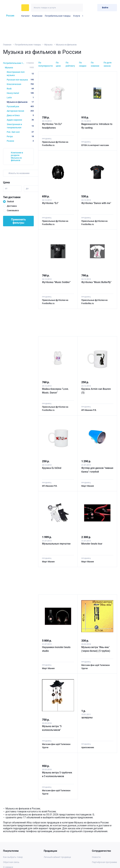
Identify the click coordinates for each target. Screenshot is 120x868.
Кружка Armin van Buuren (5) (96, 391)
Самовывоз (13, 210)
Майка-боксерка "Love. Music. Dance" (55, 391)
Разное (20, 141)
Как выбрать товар (13, 857)
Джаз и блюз (20, 115)
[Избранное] (87, 8)
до (27, 188)
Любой (10, 202)
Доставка (12, 206)
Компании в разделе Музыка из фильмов (17, 156)
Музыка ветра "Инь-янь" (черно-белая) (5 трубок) (96, 649)
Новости (96, 857)
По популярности (45, 64)
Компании (37, 16)
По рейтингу (70, 64)
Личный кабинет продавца (57, 857)
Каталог (25, 16)
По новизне (95, 64)
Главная (7, 45)
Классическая (20, 84)
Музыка (48, 45)
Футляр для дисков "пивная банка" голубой (97, 470)
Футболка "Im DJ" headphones (52, 126)
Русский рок (20, 106)
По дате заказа (108, 64)
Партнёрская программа (104, 862)
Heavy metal (20, 93)
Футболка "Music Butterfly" (96, 282)
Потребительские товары (58, 16)
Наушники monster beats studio (56, 649)
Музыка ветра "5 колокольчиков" (52, 728)
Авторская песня (20, 111)
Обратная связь (11, 862)
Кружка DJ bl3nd (52, 468)
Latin (20, 98)
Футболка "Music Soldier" (56, 282)
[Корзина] (94, 8)
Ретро (20, 136)
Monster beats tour (92, 544)
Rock (20, 89)
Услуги (76, 16)
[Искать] (79, 8)
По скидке (83, 64)
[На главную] (11, 8)
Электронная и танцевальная (20, 126)
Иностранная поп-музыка (20, 74)
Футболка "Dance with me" (96, 203)
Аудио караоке (20, 120)
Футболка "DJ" (50, 203)
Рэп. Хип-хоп (20, 132)
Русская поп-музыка (20, 80)
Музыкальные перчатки (56, 544)
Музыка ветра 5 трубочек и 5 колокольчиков (57, 774)
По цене (58, 64)
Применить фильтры (18, 221)
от (6, 188)
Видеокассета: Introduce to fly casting (97, 126)
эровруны (87, 717)
